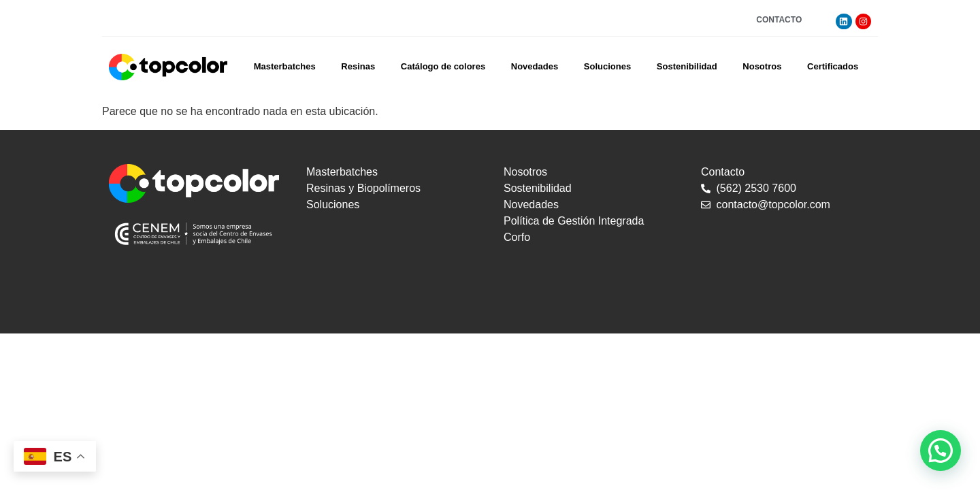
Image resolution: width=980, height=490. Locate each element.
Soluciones (607, 66)
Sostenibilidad (687, 66)
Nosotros (762, 66)
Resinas (358, 66)
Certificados (833, 66)
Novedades (535, 66)
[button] (941, 451)
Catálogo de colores (443, 66)
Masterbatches (285, 66)
